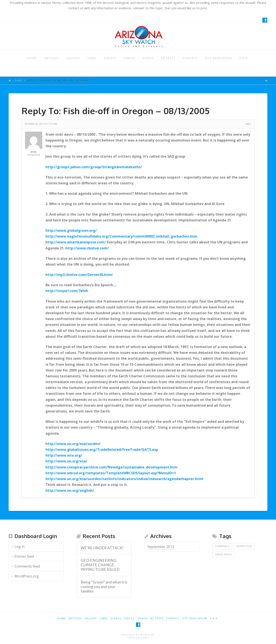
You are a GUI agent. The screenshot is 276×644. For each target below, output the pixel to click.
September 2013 (161, 547)
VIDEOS (129, 58)
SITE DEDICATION (219, 58)
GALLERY (73, 58)
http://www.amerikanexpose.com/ (76, 242)
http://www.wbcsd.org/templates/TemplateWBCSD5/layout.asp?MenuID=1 (111, 473)
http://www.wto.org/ (64, 455)
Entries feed (24, 556)
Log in (20, 546)
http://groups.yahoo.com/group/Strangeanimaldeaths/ (94, 167)
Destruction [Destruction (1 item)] (244, 546)
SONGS (148, 58)
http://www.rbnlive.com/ (87, 248)
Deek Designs (138, 638)
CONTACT (190, 58)
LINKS (92, 58)
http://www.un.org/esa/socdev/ (73, 444)
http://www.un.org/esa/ (66, 461)
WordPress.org (27, 576)
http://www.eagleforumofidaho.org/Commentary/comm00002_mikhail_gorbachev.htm (121, 236)
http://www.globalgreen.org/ (71, 230)
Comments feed (27, 566)
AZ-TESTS (168, 58)
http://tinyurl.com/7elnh (67, 291)
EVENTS (110, 58)
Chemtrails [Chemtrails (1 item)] (222, 546)
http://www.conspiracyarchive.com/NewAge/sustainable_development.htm (111, 467)
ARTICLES (52, 58)
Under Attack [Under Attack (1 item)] (224, 554)
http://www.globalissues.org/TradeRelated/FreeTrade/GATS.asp (102, 450)
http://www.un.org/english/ (70, 490)
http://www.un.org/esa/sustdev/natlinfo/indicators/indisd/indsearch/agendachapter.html (124, 479)
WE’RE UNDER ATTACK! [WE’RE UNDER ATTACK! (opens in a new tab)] (102, 548)
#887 (248, 124)
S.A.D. (244, 58)
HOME (32, 58)
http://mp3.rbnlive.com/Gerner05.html (79, 275)
